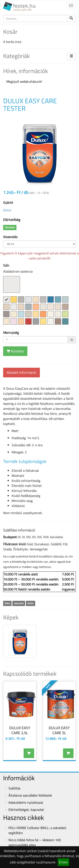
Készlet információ (21, 372)
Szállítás (14, 788)
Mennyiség (11, 333)
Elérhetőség (12, 220)
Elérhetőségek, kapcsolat (26, 810)
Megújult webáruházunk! (24, 81)
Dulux (7, 210)
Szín (18, 278)
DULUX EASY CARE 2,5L (20, 730)
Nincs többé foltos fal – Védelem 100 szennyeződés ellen (35, 842)
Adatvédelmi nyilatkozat (26, 802)
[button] (6, 299)
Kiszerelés (10, 237)
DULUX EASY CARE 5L (59, 730)
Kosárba (15, 351)
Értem (63, 862)
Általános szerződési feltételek (30, 795)
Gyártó (8, 202)
